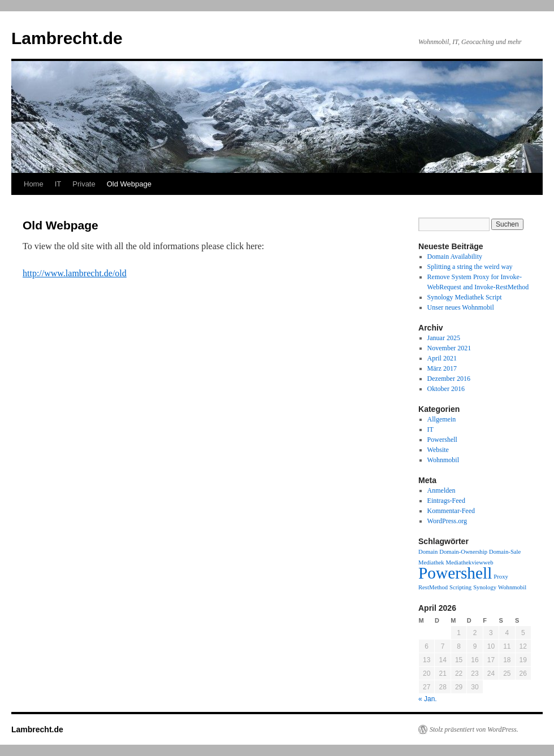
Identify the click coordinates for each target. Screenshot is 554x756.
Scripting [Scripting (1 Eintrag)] (460, 587)
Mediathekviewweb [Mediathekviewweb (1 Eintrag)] (470, 562)
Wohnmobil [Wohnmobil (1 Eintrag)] (512, 587)
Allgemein (442, 419)
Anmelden (442, 490)
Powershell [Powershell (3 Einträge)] (455, 573)
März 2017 (442, 368)
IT (58, 184)
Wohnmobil (443, 460)
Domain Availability (455, 257)
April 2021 (442, 358)
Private (84, 184)
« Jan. (428, 699)
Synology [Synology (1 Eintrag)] (485, 587)
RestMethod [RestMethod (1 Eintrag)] (433, 587)
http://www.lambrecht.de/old (75, 273)
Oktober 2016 (446, 389)
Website (438, 450)
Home (34, 184)
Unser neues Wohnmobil (461, 307)
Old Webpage (129, 184)
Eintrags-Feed (446, 501)
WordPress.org (447, 521)
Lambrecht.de (67, 38)
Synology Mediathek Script (465, 297)
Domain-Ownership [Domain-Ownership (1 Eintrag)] (463, 552)
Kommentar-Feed (451, 511)
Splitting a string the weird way (470, 267)
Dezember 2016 (449, 379)
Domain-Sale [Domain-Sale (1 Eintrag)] (505, 552)
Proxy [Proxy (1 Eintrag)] (501, 577)
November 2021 (449, 348)
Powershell (442, 440)
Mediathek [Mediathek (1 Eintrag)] (431, 562)
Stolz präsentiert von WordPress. (474, 729)
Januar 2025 (444, 338)
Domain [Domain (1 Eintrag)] (428, 552)
